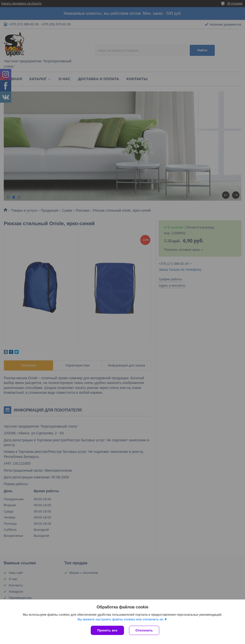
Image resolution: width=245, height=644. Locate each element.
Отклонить (144, 630)
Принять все (107, 630)
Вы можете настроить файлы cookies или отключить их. (121, 619)
